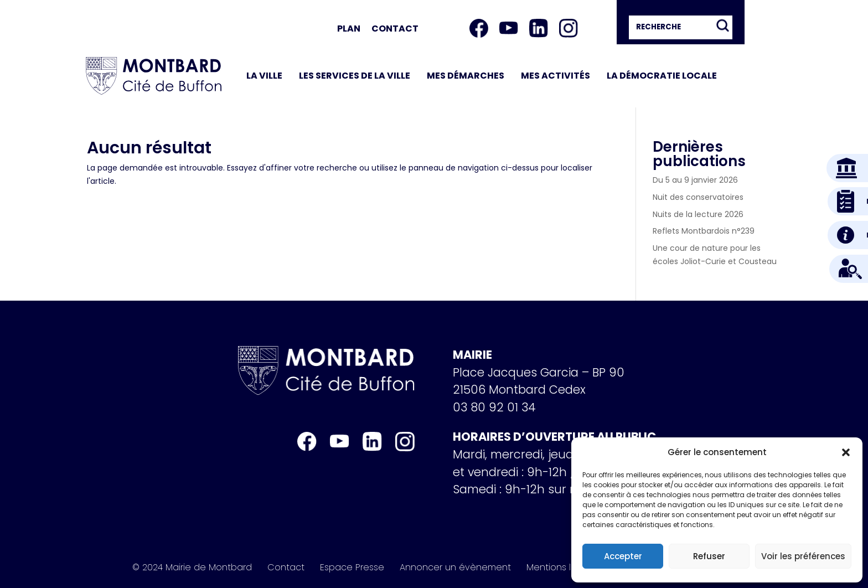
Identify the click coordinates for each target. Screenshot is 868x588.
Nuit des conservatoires (698, 197)
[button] (846, 452)
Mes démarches (466, 76)
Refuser (709, 556)
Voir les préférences (803, 556)
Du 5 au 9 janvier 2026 (695, 180)
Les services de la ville (355, 76)
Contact (395, 29)
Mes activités (556, 76)
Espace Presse (352, 568)
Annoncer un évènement (455, 568)
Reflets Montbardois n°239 (704, 231)
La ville (264, 76)
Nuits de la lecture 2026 (698, 214)
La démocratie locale (662, 76)
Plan (349, 29)
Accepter (623, 556)
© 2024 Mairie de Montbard (192, 568)
